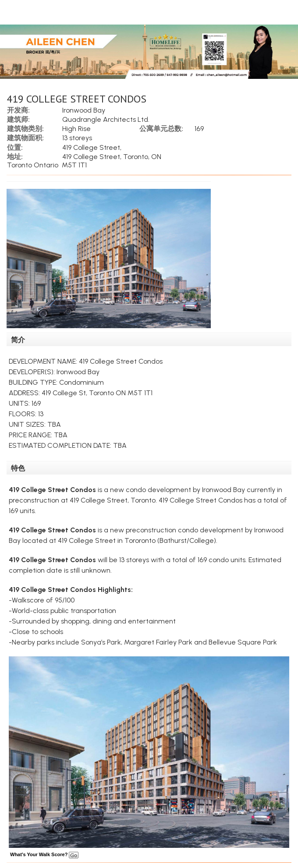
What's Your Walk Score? (44, 854)
